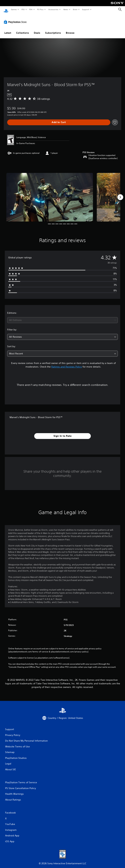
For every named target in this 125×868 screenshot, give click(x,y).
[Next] (120, 194)
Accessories (53, 9)
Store (75, 9)
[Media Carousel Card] (50, 194)
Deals (37, 30)
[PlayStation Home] (6, 9)
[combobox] (63, 317)
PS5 (23, 9)
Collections (22, 30)
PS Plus (40, 9)
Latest (8, 30)
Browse (70, 30)
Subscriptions (53, 30)
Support (85, 9)
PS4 (31, 9)
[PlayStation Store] (16, 19)
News (66, 9)
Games (14, 9)
